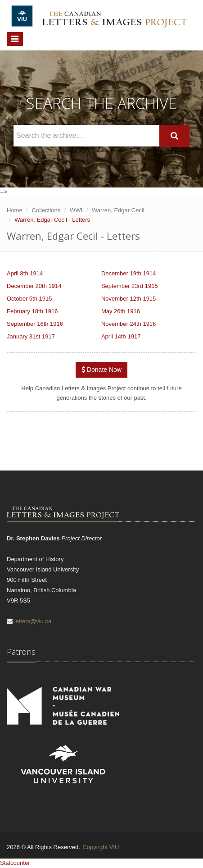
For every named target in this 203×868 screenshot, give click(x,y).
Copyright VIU (101, 847)
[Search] (174, 136)
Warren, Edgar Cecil (118, 210)
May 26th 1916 (121, 311)
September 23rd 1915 (130, 286)
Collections (46, 210)
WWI (76, 210)
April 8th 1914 (25, 273)
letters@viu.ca (33, 621)
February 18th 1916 (32, 311)
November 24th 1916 (129, 324)
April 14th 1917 (121, 336)
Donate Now (101, 370)
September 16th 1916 (35, 324)
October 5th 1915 (29, 299)
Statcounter (15, 863)
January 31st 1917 (31, 336)
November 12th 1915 (129, 299)
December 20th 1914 (34, 286)
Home (15, 210)
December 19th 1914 (129, 273)
